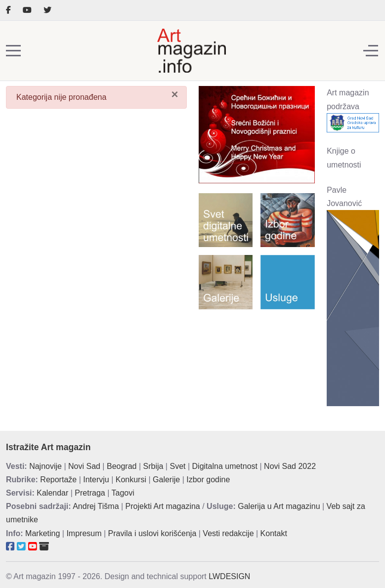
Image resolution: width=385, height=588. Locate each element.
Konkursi (131, 480)
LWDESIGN (229, 576)
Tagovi (123, 493)
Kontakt (274, 533)
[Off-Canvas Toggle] (371, 51)
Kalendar (52, 493)
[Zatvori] (174, 94)
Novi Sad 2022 (290, 466)
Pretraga (90, 493)
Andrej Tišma (96, 506)
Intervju (96, 480)
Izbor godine (208, 480)
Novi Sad (84, 466)
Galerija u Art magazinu (279, 506)
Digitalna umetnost (225, 466)
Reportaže (58, 480)
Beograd (122, 466)
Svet (177, 466)
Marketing (43, 533)
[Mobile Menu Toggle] (13, 51)
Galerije (166, 480)
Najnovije (45, 466)
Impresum (84, 533)
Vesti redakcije (228, 533)
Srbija (153, 466)
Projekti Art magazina (163, 506)
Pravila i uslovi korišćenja (152, 533)
